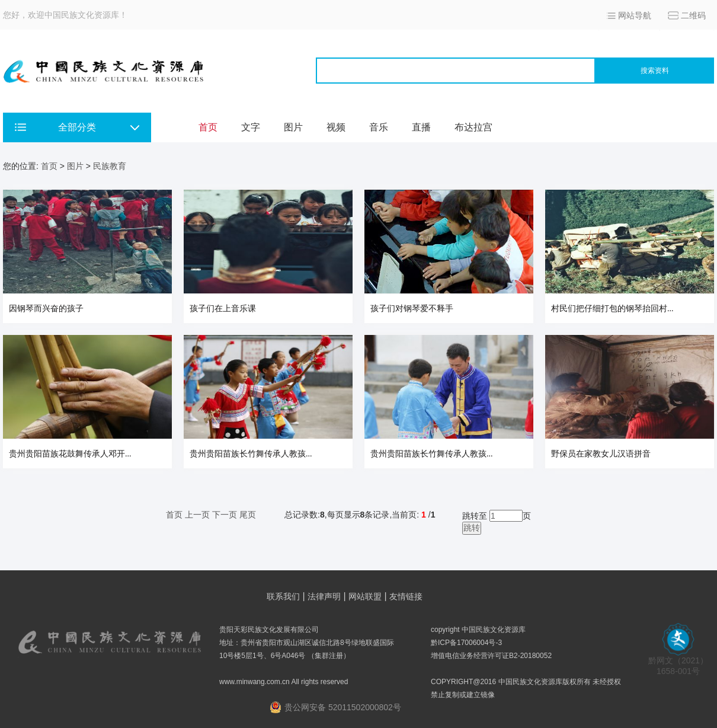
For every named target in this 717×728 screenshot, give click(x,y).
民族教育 (110, 166)
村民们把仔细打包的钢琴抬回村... (612, 309)
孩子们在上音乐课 (223, 309)
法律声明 (324, 596)
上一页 (197, 515)
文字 (251, 127)
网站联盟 (365, 596)
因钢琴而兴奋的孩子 (46, 309)
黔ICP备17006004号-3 (466, 643)
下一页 (225, 515)
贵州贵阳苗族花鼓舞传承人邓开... (70, 454)
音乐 (379, 127)
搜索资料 (655, 71)
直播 (421, 127)
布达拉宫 (473, 127)
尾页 (248, 515)
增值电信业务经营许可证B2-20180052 (491, 656)
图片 (293, 127)
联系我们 (283, 596)
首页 (208, 127)
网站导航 (635, 15)
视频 (336, 127)
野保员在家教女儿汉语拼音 (601, 454)
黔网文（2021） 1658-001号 (678, 662)
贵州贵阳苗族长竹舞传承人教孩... (251, 454)
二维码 (693, 15)
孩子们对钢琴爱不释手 (412, 309)
